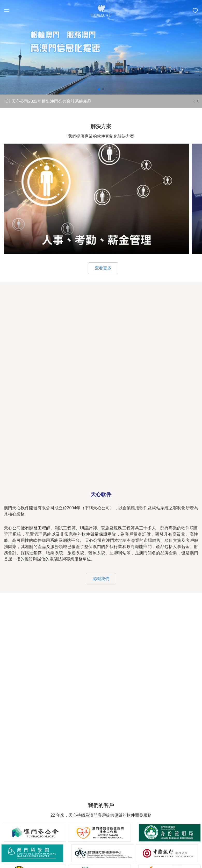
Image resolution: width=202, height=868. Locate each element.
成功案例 (101, 797)
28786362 (128, 703)
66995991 (86, 703)
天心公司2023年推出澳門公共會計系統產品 (52, 101)
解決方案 (101, 783)
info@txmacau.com (107, 719)
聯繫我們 (101, 812)
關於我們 (101, 769)
